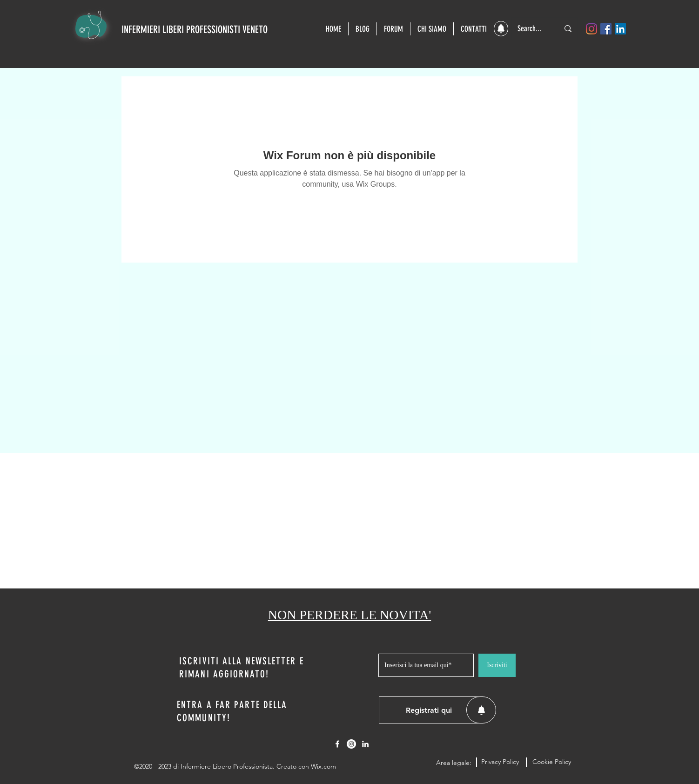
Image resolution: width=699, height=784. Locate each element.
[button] (501, 29)
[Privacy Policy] (500, 762)
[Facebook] (606, 29)
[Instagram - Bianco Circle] (351, 744)
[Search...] (531, 29)
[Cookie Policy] (551, 762)
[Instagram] (591, 29)
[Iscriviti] (497, 665)
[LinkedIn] (620, 29)
